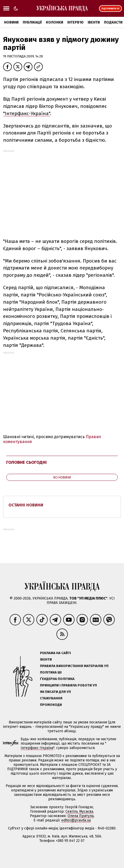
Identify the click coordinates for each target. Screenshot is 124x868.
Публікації (32, 22)
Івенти (94, 22)
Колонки (55, 22)
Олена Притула (81, 816)
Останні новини (26, 505)
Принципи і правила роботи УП (68, 685)
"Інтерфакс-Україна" (27, 113)
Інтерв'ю (75, 22)
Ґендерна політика (57, 679)
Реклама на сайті (55, 653)
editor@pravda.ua (76, 820)
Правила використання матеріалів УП (74, 666)
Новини (11, 22)
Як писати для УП (55, 692)
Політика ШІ (51, 672)
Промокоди (51, 705)
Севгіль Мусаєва (79, 811)
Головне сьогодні (26, 462)
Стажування (51, 698)
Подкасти (113, 22)
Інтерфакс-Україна (37, 748)
